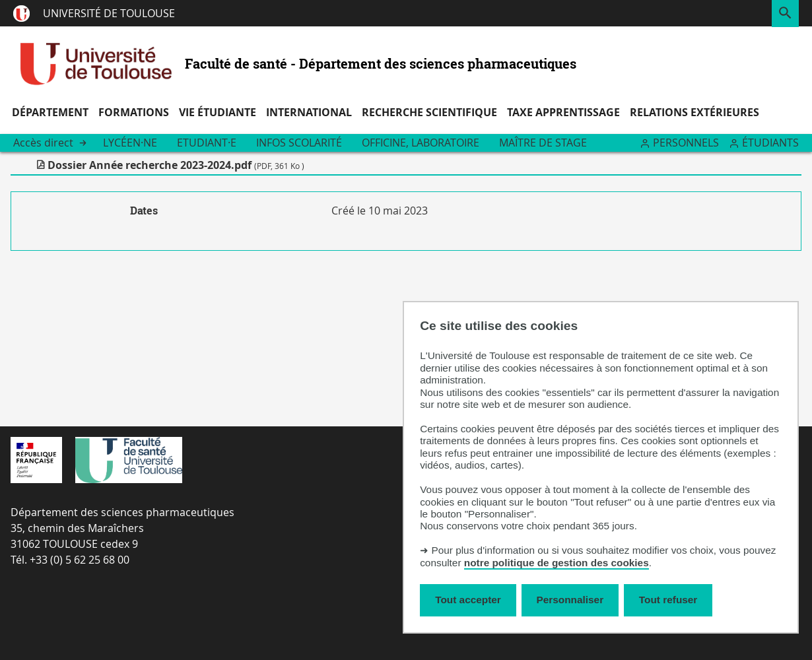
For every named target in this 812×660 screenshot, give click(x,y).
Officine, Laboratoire (421, 143)
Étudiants (770, 143)
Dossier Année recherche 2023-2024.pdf (176, 165)
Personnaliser (570, 600)
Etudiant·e (207, 143)
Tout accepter (468, 600)
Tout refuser (668, 600)
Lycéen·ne (130, 143)
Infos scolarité (299, 143)
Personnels (686, 143)
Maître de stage (543, 143)
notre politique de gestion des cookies (557, 563)
